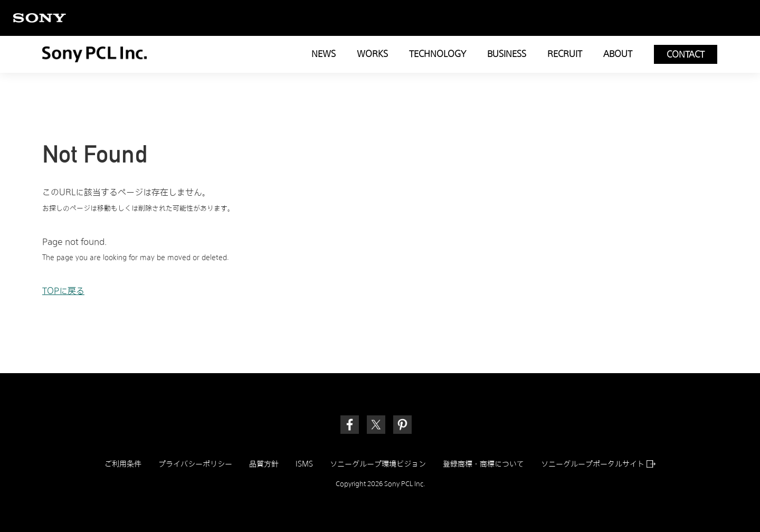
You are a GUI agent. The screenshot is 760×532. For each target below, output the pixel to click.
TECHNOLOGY (438, 54)
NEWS (324, 54)
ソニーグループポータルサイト (598, 464)
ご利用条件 (123, 464)
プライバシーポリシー (195, 464)
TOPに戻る (63, 291)
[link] (402, 425)
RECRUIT (565, 54)
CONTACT (686, 54)
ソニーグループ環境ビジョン (378, 464)
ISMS (304, 464)
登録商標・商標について (483, 464)
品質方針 (264, 464)
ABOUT (618, 54)
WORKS (372, 54)
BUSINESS (507, 54)
